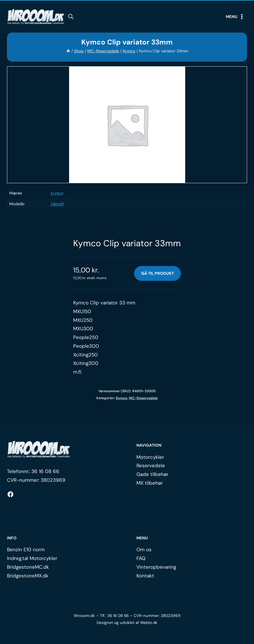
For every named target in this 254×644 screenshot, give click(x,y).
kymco (57, 193)
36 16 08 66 (45, 471)
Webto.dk (149, 623)
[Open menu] (235, 17)
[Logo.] (39, 449)
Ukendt (57, 204)
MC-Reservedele (143, 398)
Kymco (121, 398)
